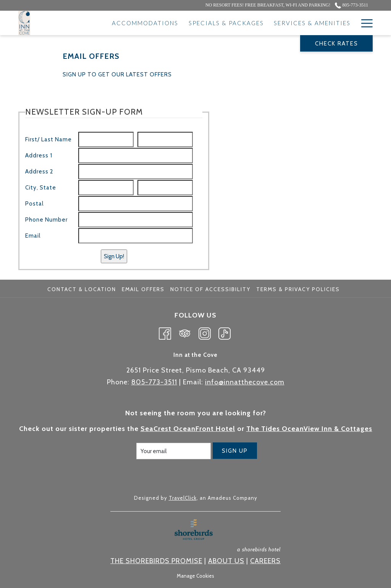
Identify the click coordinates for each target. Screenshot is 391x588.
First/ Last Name (48, 139)
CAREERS (265, 561)
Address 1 (39, 156)
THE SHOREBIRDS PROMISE (156, 561)
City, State (41, 188)
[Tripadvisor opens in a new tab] (185, 332)
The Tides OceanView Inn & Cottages (309, 429)
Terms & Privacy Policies (298, 289)
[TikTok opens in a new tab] (225, 332)
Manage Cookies (195, 576)
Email (33, 236)
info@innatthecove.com (245, 382)
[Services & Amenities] (255, 23)
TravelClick (183, 498)
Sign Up (235, 451)
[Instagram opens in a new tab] (205, 332)
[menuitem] (83, 289)
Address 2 (39, 172)
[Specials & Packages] (169, 23)
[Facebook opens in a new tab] (165, 332)
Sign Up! (114, 256)
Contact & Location (82, 289)
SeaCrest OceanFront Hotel (188, 429)
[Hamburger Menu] (364, 23)
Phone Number (46, 220)
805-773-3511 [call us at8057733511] (351, 5)
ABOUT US (226, 561)
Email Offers (143, 289)
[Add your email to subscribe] (174, 451)
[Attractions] (327, 23)
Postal (34, 204)
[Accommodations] (88, 23)
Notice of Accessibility (210, 289)
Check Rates (337, 44)
